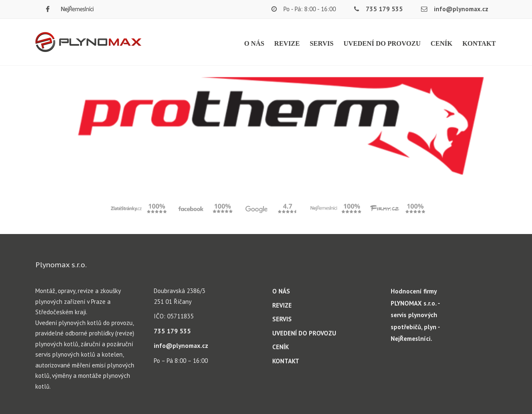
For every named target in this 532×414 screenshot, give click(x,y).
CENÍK (441, 43)
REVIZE (287, 43)
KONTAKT (479, 43)
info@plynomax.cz (461, 9)
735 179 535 (384, 9)
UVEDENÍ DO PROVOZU (382, 43)
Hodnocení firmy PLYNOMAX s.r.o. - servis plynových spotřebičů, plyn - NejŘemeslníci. (415, 315)
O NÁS (254, 43)
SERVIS (321, 43)
